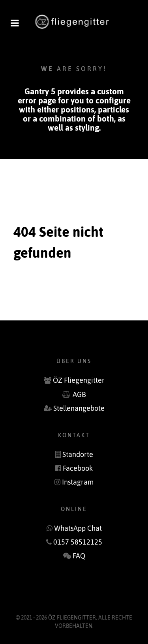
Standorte (78, 455)
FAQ (79, 556)
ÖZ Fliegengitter (79, 380)
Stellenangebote (79, 408)
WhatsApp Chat (78, 528)
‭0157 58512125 (78, 542)
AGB (79, 395)
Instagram (78, 482)
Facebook (78, 468)
